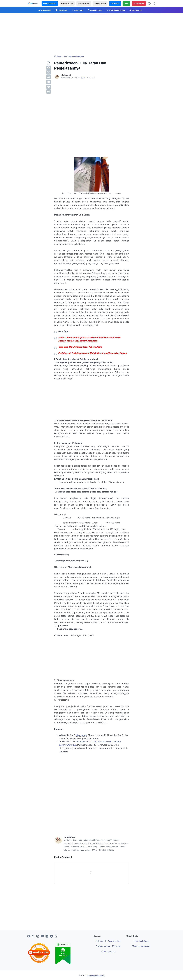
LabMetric (115, 3)
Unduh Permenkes (141, 946)
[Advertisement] (91, 34)
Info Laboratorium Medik (95, 975)
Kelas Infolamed (50, 3)
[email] (49, 92)
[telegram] (49, 82)
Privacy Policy (100, 3)
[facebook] (49, 68)
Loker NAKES (139, 3)
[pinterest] (49, 87)
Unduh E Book (141, 941)
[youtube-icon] (42, 936)
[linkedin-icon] (47, 936)
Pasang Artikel (67, 3)
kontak (116, 946)
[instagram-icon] (38, 936)
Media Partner (84, 3)
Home (100, 941)
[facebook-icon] (29, 936)
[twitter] (49, 72)
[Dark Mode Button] (149, 3)
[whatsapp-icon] (56, 936)
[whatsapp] (49, 77)
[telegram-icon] (51, 936)
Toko (126, 3)
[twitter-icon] (33, 936)
